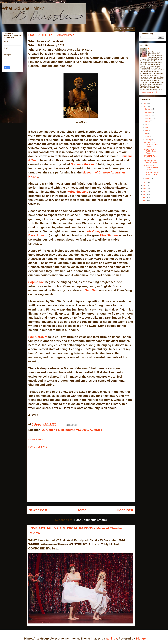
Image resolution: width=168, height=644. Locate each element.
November (149, 112)
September (149, 118)
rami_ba (111, 639)
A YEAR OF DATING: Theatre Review (152, 174)
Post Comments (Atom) (91, 520)
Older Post (124, 510)
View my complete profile (149, 92)
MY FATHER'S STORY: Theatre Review (151, 144)
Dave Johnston (39, 235)
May (146, 130)
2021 (145, 185)
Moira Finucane (78, 192)
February (148, 140)
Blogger (141, 639)
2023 (145, 106)
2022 (145, 182)
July (146, 124)
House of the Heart (84, 164)
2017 (145, 198)
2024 (145, 103)
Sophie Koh (36, 282)
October (148, 115)
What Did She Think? (23, 8)
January (148, 178)
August (147, 121)
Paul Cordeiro (38, 337)
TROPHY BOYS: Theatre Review (151, 162)
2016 (145, 201)
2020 (145, 188)
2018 (145, 194)
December (149, 109)
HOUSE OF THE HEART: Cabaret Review (151, 168)
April (146, 134)
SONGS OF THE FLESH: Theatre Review (151, 151)
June (147, 127)
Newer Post (38, 510)
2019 (145, 191)
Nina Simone (109, 235)
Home (81, 510)
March (147, 137)
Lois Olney (93, 231)
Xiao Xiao (92, 290)
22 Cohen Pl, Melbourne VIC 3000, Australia (72, 430)
